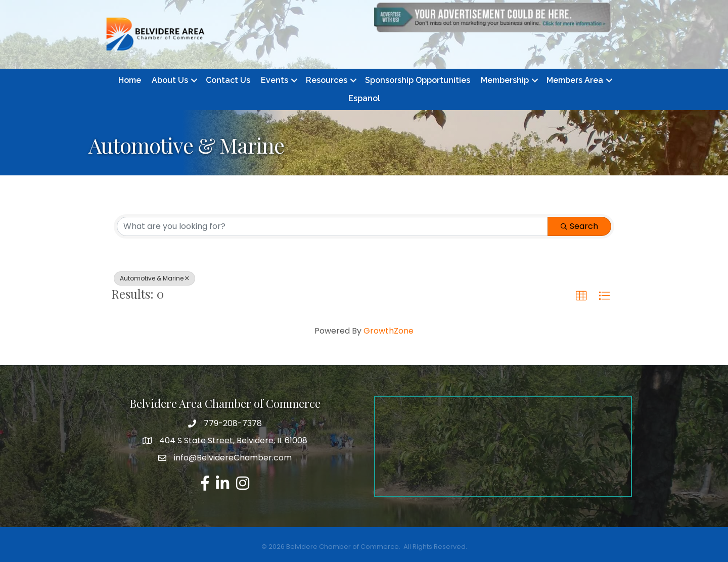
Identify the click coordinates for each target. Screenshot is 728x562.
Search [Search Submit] (579, 226)
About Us (170, 80)
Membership (505, 80)
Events (275, 80)
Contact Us (228, 80)
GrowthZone (389, 331)
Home (130, 80)
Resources (327, 80)
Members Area (575, 80)
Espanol (364, 98)
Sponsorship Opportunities (418, 80)
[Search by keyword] (332, 226)
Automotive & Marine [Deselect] (154, 278)
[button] (581, 296)
